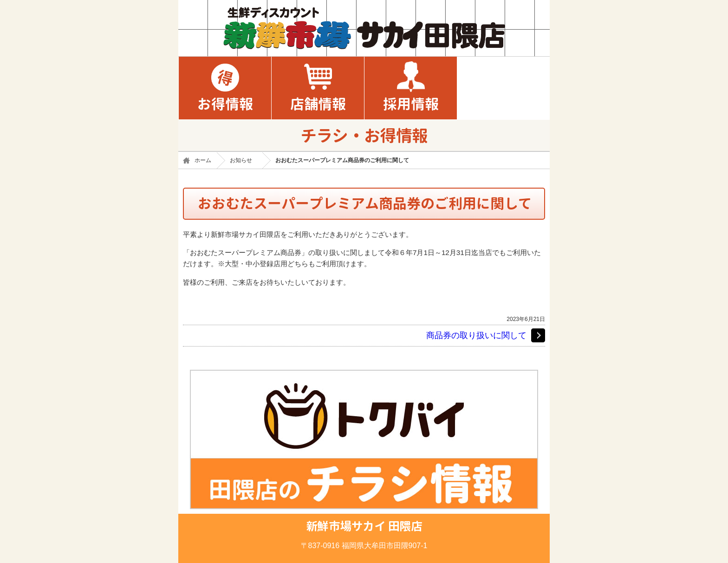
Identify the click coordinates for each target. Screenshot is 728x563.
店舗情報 (318, 104)
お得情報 (225, 104)
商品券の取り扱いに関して (476, 335)
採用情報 (411, 104)
